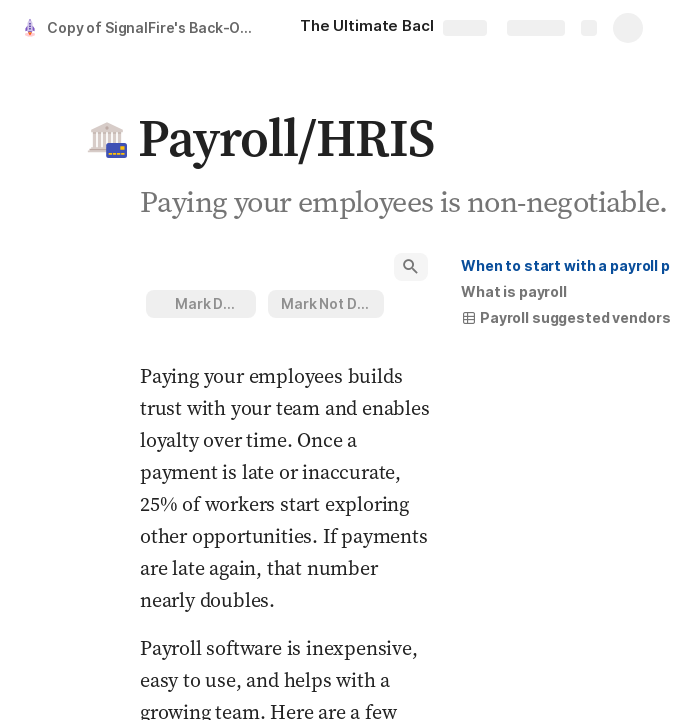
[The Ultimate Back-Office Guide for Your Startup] (410, 28)
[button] (107, 138)
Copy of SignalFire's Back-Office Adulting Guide (153, 27)
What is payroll (514, 291)
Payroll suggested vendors (566, 317)
